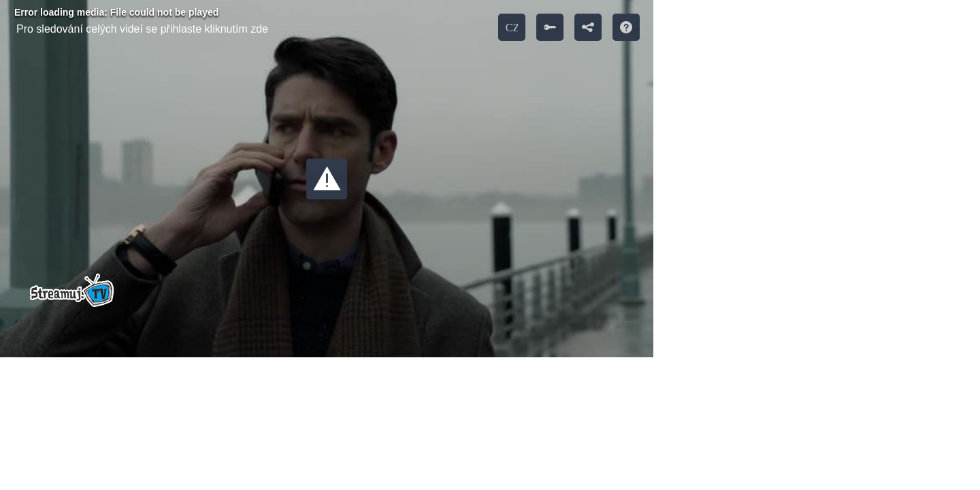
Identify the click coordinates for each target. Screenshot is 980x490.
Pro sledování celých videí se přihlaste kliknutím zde (142, 29)
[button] (327, 179)
